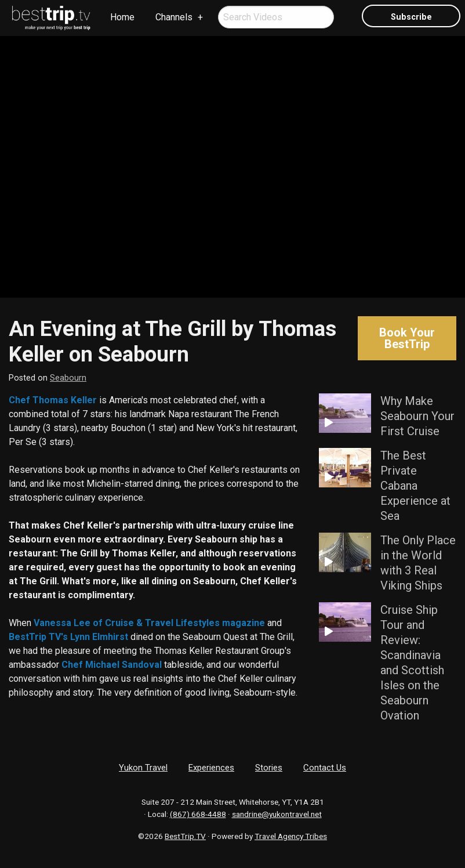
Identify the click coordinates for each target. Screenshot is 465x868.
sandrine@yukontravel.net (277, 814)
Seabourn (68, 378)
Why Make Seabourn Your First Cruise (417, 416)
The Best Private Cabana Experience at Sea (415, 486)
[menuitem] (52, 18)
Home (122, 17)
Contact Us (325, 768)
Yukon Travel (143, 768)
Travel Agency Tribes (291, 836)
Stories (269, 768)
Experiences (211, 768)
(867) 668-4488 (198, 814)
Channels (174, 17)
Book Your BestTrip (407, 338)
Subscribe (411, 17)
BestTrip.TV (185, 836)
